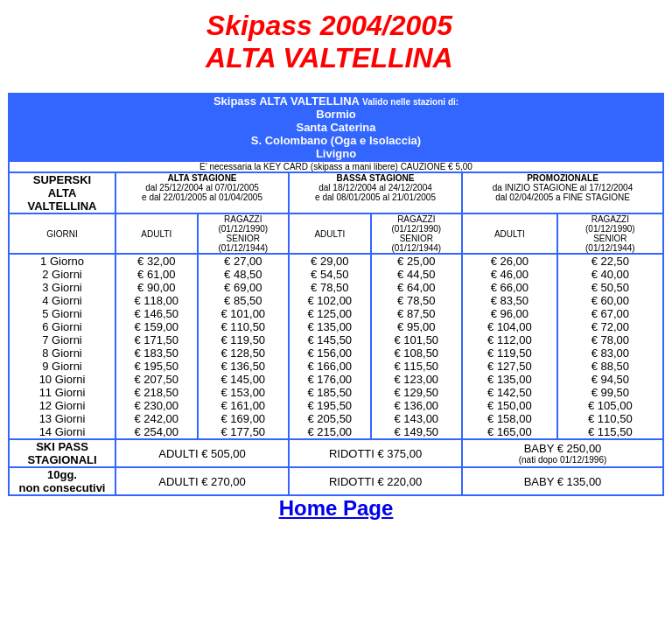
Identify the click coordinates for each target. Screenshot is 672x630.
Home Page (336, 508)
